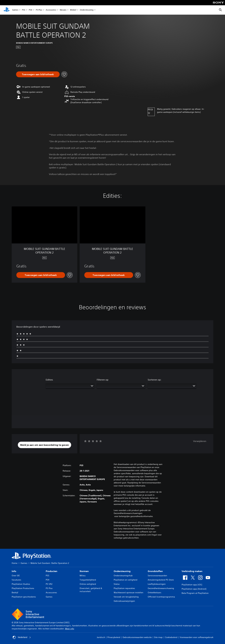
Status (117, 584)
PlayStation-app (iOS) (192, 585)
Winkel (73, 10)
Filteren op (103, 380)
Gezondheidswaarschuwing (161, 588)
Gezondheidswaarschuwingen (128, 513)
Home (15, 563)
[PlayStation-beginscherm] (7, 10)
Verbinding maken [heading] (192, 571)
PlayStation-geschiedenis (24, 597)
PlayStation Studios (21, 584)
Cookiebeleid (171, 637)
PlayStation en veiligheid (126, 580)
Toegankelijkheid (88, 580)
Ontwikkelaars (155, 593)
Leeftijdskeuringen (157, 584)
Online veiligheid (88, 584)
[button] (45, 445)
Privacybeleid (114, 637)
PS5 (24, 10)
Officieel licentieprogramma (161, 597)
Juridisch (101, 637)
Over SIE (16, 576)
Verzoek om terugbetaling (126, 597)
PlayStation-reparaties (124, 588)
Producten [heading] (52, 571)
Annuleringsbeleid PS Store (161, 580)
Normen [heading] (84, 571)
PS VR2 (49, 584)
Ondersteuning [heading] (122, 571)
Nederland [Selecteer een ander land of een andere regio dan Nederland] (22, 637)
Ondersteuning (87, 10)
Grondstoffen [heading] (155, 571)
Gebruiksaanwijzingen (124, 601)
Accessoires (51, 10)
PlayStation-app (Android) (194, 589)
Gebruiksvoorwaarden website (137, 637)
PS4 (30, 10)
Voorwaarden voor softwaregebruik (197, 637)
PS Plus (39, 10)
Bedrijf (15, 593)
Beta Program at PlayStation (195, 593)
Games (15, 10)
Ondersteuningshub (123, 576)
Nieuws (63, 10)
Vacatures (16, 580)
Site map (158, 637)
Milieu (83, 576)
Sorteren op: (155, 380)
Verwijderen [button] (200, 441)
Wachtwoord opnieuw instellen (128, 593)
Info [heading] (14, 571)
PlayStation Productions (23, 588)
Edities (49, 380)
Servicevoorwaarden (157, 576)
